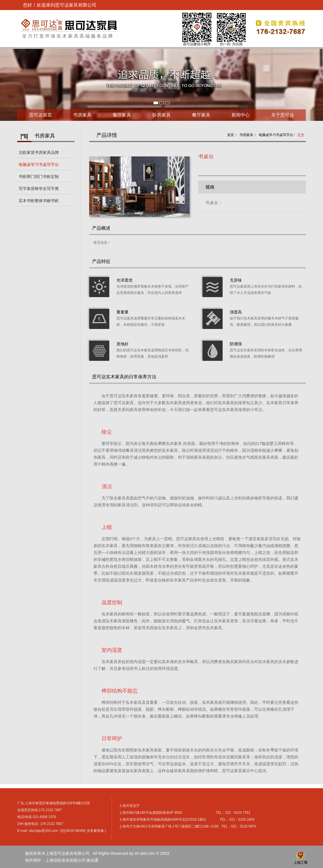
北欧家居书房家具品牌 (39, 152)
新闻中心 (241, 115)
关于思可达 (283, 115)
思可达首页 (40, 115)
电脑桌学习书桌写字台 (39, 164)
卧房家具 (161, 115)
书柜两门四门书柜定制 (39, 177)
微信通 (92, 860)
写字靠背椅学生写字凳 (39, 189)
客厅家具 (122, 115)
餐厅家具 (201, 115)
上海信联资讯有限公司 (65, 860)
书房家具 (82, 115)
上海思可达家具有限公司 (69, 25)
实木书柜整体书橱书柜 (39, 201)
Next (5, 85)
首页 (231, 135)
